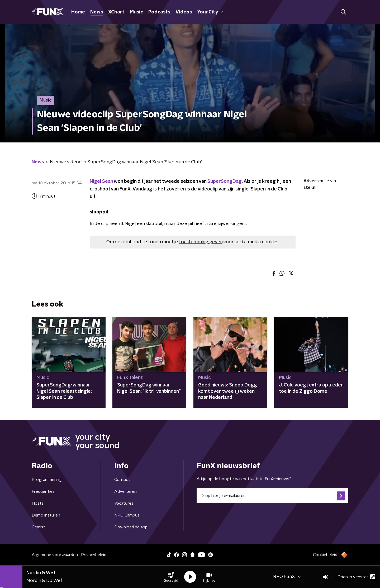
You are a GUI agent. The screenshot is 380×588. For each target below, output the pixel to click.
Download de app (131, 527)
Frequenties (43, 491)
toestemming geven (201, 242)
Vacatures (124, 503)
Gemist (38, 527)
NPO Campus (127, 515)
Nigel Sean (101, 181)
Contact (122, 480)
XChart (116, 12)
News (97, 12)
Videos (184, 12)
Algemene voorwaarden (55, 555)
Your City (210, 12)
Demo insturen (46, 515)
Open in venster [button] (356, 577)
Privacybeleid (94, 555)
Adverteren (125, 491)
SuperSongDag (225, 181)
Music (136, 12)
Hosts (38, 503)
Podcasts (159, 12)
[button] (171, 577)
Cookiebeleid (325, 555)
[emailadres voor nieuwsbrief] (272, 496)
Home (78, 12)
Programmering (47, 480)
